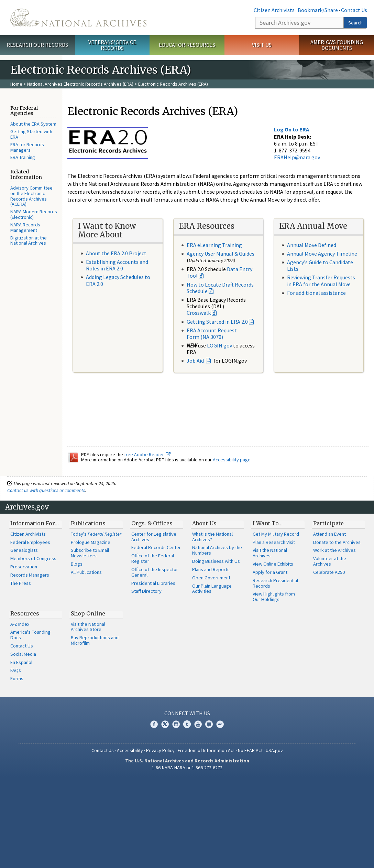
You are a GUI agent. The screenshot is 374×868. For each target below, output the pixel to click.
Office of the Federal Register (153, 558)
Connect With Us (187, 713)
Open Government (211, 578)
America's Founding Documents (337, 45)
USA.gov (274, 750)
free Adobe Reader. (147, 454)
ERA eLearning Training (214, 245)
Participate (328, 523)
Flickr (220, 724)
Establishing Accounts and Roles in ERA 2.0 (117, 265)
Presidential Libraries (153, 583)
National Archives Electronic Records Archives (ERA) (80, 84)
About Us (204, 523)
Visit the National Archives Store (88, 627)
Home (16, 84)
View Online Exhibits (273, 564)
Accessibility (130, 750)
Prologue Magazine (91, 542)
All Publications (86, 572)
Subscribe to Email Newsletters (90, 553)
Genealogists (24, 550)
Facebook (154, 724)
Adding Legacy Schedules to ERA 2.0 (118, 280)
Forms (17, 678)
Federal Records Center (156, 547)
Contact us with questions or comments (46, 490)
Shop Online (88, 613)
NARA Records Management (25, 227)
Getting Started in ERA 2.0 (217, 322)
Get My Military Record (276, 534)
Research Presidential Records (275, 583)
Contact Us (354, 10)
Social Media (23, 654)
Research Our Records (37, 45)
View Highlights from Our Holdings (274, 597)
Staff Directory (146, 591)
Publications (88, 523)
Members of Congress (33, 558)
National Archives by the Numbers (217, 550)
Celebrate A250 (329, 572)
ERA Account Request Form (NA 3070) (212, 334)
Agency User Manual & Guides (221, 254)
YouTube (198, 724)
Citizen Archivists (274, 10)
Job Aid (196, 361)
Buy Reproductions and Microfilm (95, 640)
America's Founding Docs (30, 635)
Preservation (24, 567)
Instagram (176, 724)
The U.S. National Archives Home (78, 18)
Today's (96, 534)
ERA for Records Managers (27, 147)
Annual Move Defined (312, 245)
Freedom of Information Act (206, 750)
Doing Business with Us (216, 561)
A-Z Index (20, 624)
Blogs (77, 564)
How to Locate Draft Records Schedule (220, 288)
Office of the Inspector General (155, 572)
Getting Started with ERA (31, 134)
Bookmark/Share (318, 10)
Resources (25, 613)
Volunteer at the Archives (330, 561)
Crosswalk (199, 313)
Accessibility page (232, 460)
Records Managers (30, 575)
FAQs (16, 670)
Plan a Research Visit (274, 542)
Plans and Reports (211, 569)
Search (355, 23)
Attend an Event (329, 534)
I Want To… (268, 523)
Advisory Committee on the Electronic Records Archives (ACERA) (31, 196)
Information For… (35, 523)
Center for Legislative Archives (154, 537)
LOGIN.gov (219, 345)
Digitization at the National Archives (29, 240)
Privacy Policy (160, 750)
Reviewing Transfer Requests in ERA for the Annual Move (321, 281)
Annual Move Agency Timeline (322, 254)
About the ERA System (33, 124)
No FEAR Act (250, 750)
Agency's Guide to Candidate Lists (320, 265)
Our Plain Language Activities (212, 589)
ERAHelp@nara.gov (297, 157)
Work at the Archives (334, 550)
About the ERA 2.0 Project (116, 253)
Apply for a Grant (270, 572)
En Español (21, 662)
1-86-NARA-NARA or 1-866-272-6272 (187, 768)
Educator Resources (187, 45)
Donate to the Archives (337, 542)
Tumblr (187, 724)
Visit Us (262, 45)
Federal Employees (30, 542)
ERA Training (23, 157)
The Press (21, 583)
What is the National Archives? (212, 537)
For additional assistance (316, 293)
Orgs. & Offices (152, 523)
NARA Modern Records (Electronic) (34, 214)
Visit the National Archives (270, 553)
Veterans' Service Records (112, 45)
